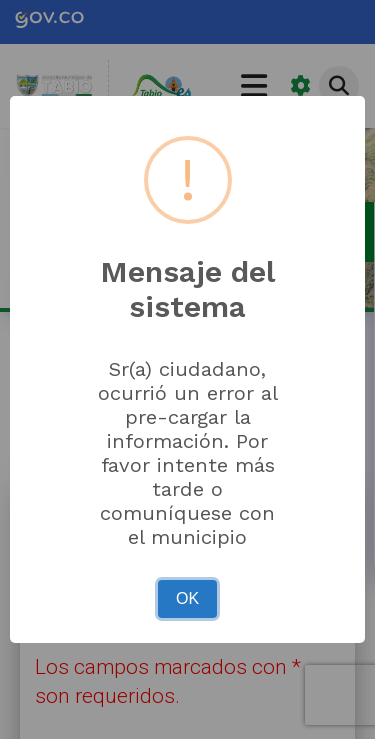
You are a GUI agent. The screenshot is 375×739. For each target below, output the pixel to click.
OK (187, 598)
